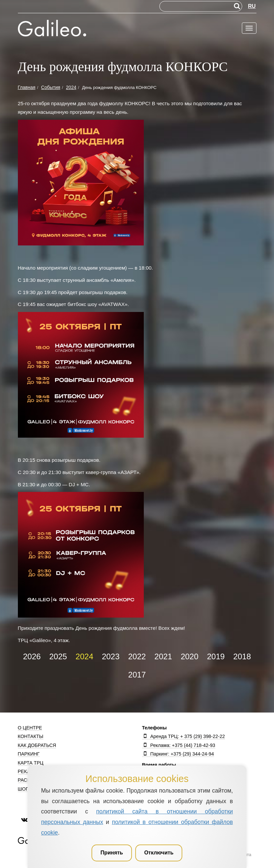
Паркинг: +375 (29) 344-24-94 (178, 754)
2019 (216, 656)
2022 (137, 656)
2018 (242, 656)
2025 (58, 656)
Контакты (31, 736)
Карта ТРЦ (31, 763)
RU (252, 6)
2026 (32, 656)
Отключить (159, 853)
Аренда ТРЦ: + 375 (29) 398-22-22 (184, 736)
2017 (137, 675)
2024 (84, 656)
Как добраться (37, 745)
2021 (163, 656)
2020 (189, 656)
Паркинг (29, 754)
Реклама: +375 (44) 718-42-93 (179, 745)
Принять (112, 853)
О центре (30, 728)
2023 (110, 656)
